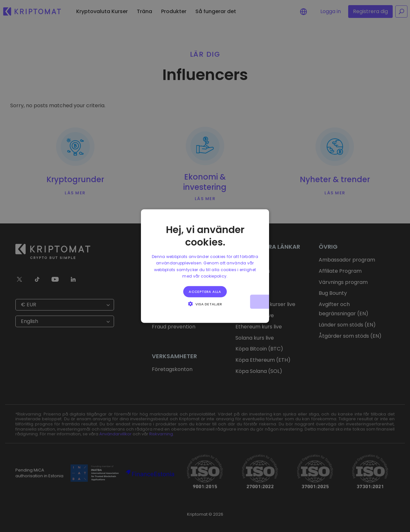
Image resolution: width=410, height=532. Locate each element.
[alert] (205, 266)
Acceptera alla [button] (205, 291)
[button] (205, 303)
